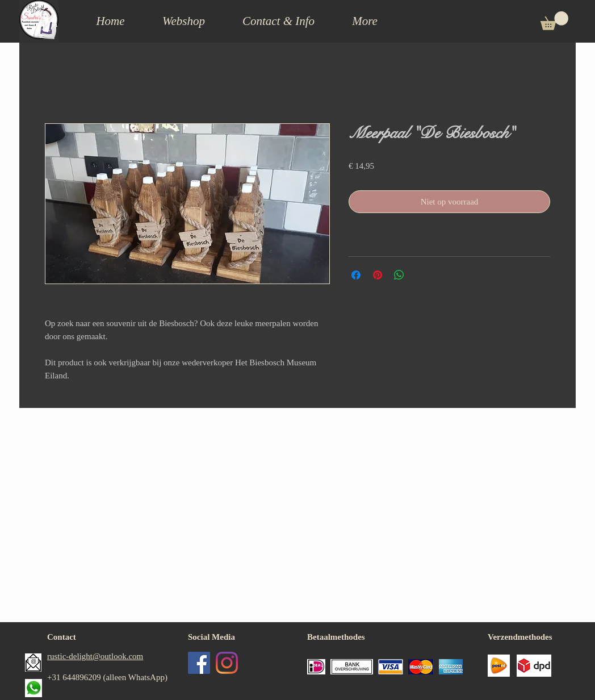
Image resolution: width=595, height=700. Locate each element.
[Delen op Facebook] (356, 275)
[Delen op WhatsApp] (399, 275)
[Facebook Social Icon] (199, 663)
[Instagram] (227, 663)
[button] (278, 21)
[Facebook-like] (231, 693)
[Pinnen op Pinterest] (378, 275)
